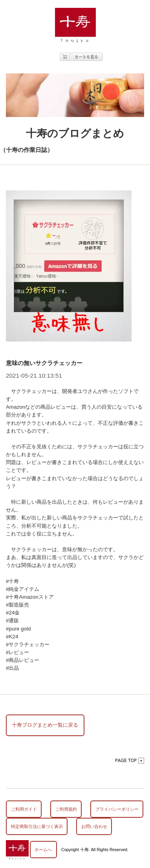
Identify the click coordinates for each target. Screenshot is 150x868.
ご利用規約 (66, 809)
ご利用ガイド (24, 809)
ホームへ (43, 850)
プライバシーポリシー (117, 809)
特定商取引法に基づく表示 (37, 826)
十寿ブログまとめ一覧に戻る (45, 725)
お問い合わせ (94, 826)
